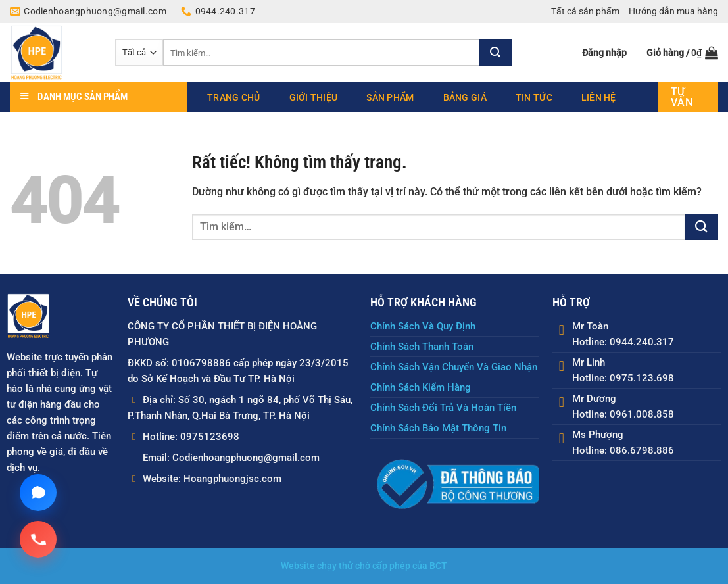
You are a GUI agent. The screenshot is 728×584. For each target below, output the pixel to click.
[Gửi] (496, 53)
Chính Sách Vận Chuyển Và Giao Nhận (454, 367)
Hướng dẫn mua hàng (673, 11)
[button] (604, 53)
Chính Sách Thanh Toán (422, 347)
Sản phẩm (390, 97)
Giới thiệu (314, 97)
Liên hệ (599, 97)
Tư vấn (682, 97)
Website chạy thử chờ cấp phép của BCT (364, 567)
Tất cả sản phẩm (585, 11)
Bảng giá (465, 97)
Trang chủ (234, 97)
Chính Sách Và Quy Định (423, 326)
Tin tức (534, 97)
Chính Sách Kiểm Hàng (421, 387)
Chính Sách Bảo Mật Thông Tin (438, 428)
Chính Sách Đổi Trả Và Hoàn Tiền (443, 408)
